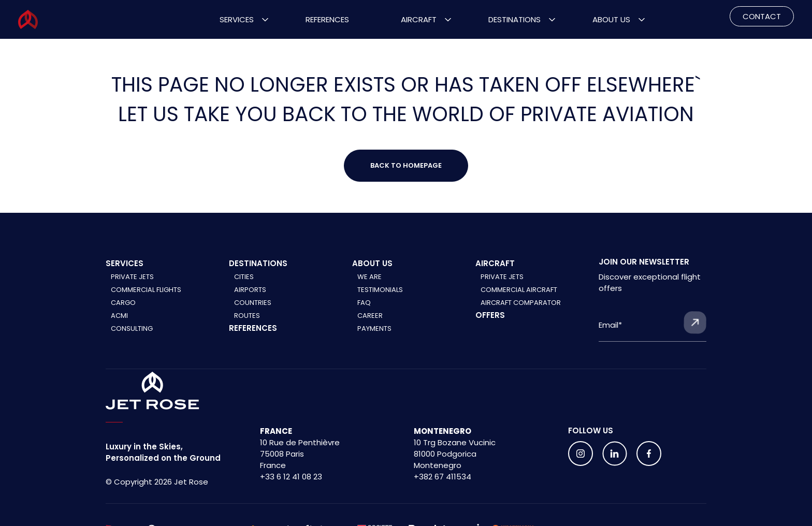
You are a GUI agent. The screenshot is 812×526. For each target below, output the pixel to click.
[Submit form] (695, 323)
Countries (253, 303)
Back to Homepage (406, 165)
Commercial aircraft (519, 290)
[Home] (153, 391)
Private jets (502, 277)
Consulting (132, 328)
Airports (250, 290)
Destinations (514, 19)
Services (237, 19)
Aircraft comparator (521, 303)
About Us (611, 19)
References (327, 19)
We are (369, 277)
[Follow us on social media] (581, 454)
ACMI (119, 316)
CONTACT (762, 16)
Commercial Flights (146, 290)
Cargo (123, 303)
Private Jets (132, 277)
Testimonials (380, 290)
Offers (490, 315)
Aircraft (419, 19)
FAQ (364, 303)
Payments (374, 328)
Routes (247, 316)
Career (370, 316)
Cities (244, 277)
